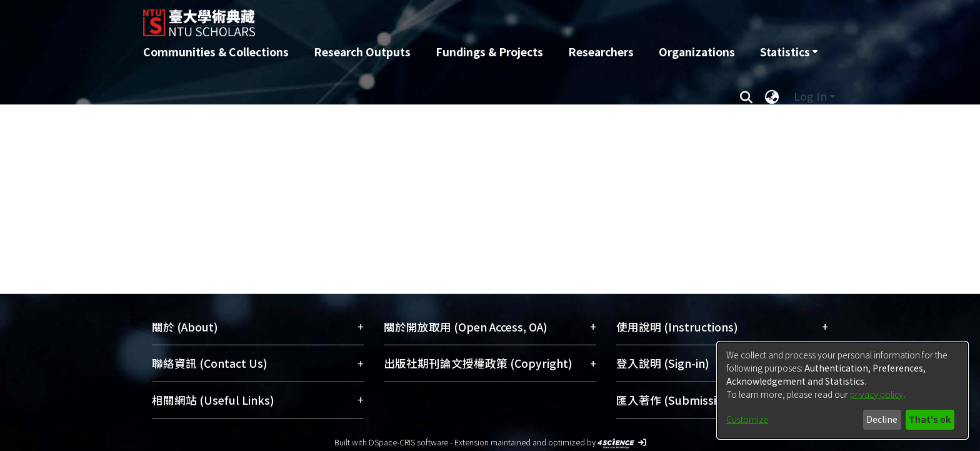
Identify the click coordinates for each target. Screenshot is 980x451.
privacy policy (877, 394)
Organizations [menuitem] (697, 52)
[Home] (423, 18)
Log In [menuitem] (810, 96)
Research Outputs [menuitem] (362, 52)
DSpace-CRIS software (408, 442)
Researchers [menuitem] (601, 52)
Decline (882, 419)
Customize (747, 419)
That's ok (930, 419)
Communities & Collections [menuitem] (216, 52)
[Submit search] (746, 96)
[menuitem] (789, 52)
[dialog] (842, 390)
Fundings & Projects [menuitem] (489, 52)
